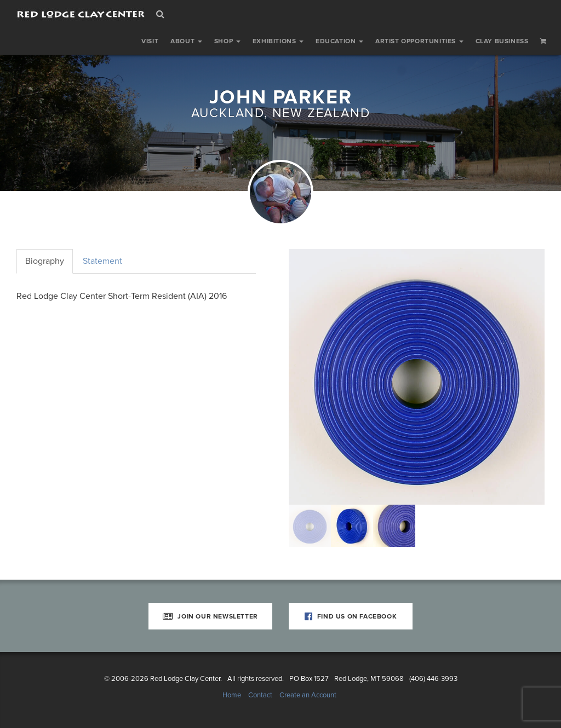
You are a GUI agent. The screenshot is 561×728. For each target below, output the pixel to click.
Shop (227, 41)
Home (232, 695)
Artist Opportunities (419, 41)
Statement (102, 261)
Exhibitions (278, 41)
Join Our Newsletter (210, 616)
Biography (45, 261)
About (186, 41)
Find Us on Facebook (351, 616)
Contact (260, 695)
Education (339, 41)
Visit (150, 41)
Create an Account (308, 695)
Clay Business (502, 41)
